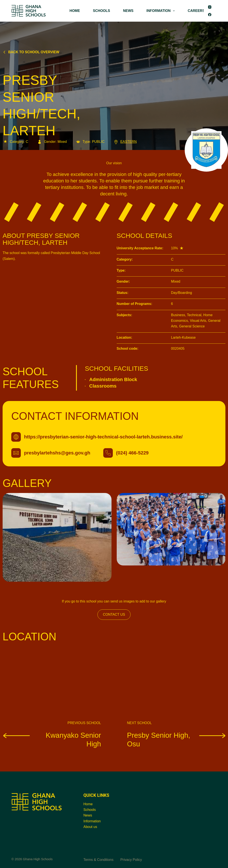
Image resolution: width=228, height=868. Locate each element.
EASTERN (125, 142)
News (88, 815)
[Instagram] (210, 7)
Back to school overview (31, 52)
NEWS (128, 11)
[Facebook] (210, 15)
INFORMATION (161, 11)
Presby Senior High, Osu (176, 739)
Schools (90, 810)
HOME (75, 11)
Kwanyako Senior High (52, 739)
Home (88, 804)
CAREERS (196, 11)
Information (92, 821)
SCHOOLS (101, 11)
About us (90, 827)
